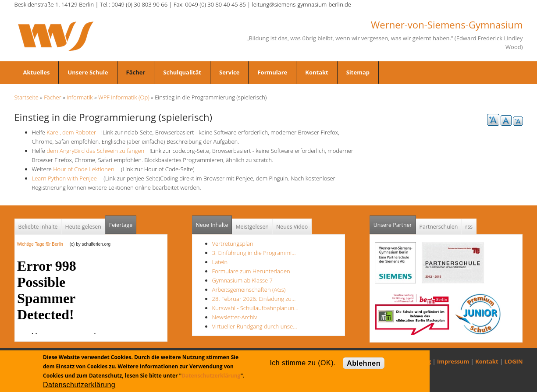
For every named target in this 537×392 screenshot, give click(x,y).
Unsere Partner (395, 222)
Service (229, 72)
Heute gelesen (83, 227)
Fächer (136, 72)
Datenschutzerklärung (211, 376)
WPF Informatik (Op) (124, 97)
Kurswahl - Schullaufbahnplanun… (255, 308)
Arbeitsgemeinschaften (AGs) (249, 290)
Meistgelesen (252, 227)
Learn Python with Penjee (67, 178)
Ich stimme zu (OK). (302, 363)
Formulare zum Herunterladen (251, 271)
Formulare (272, 72)
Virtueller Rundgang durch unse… (255, 326)
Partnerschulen (439, 227)
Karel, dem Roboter (73, 132)
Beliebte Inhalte (38, 227)
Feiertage (121, 225)
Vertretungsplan (233, 244)
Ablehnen (364, 363)
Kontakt (317, 72)
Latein (220, 262)
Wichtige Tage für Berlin (43, 244)
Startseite (27, 97)
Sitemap (358, 72)
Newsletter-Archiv (235, 317)
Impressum (453, 361)
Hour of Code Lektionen (86, 169)
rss (469, 227)
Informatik (80, 97)
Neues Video (292, 227)
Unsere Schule (88, 72)
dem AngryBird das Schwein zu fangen (98, 151)
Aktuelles (37, 72)
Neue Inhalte (212, 225)
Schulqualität (182, 72)
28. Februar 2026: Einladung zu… (254, 299)
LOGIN (514, 361)
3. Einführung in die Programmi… (254, 253)
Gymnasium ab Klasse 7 (242, 280)
